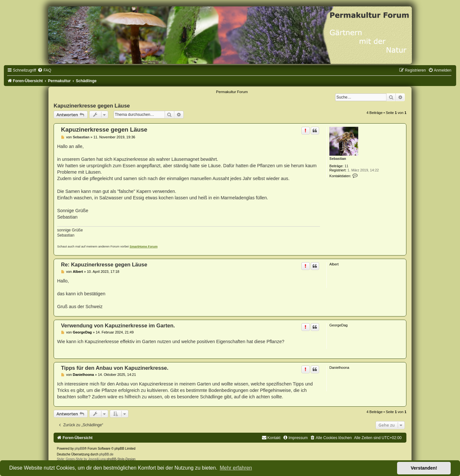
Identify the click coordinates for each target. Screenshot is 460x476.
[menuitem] (44, 70)
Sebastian (338, 159)
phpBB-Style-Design (121, 459)
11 (346, 166)
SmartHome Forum (144, 246)
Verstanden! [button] (424, 468)
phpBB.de (106, 454)
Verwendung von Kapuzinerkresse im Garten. (118, 325)
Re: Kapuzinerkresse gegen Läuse (104, 264)
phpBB (80, 449)
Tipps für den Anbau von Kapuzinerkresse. (115, 368)
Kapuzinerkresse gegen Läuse (92, 106)
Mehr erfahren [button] (236, 468)
